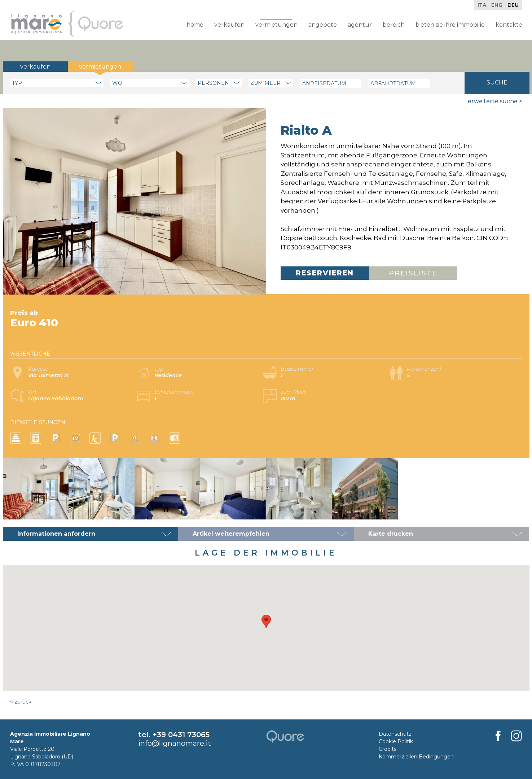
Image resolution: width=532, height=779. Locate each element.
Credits (388, 749)
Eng (497, 5)
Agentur (360, 25)
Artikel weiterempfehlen (231, 534)
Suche (497, 82)
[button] (266, 621)
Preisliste (413, 273)
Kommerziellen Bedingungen (416, 757)
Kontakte (509, 25)
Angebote (323, 25)
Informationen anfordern (56, 534)
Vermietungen (276, 25)
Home (195, 25)
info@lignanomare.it (175, 743)
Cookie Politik (396, 741)
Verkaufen (229, 25)
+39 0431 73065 (181, 735)
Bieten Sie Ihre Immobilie (450, 25)
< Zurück (21, 702)
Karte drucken (391, 534)
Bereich (394, 25)
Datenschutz (395, 734)
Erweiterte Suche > (495, 101)
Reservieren (325, 273)
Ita (482, 5)
